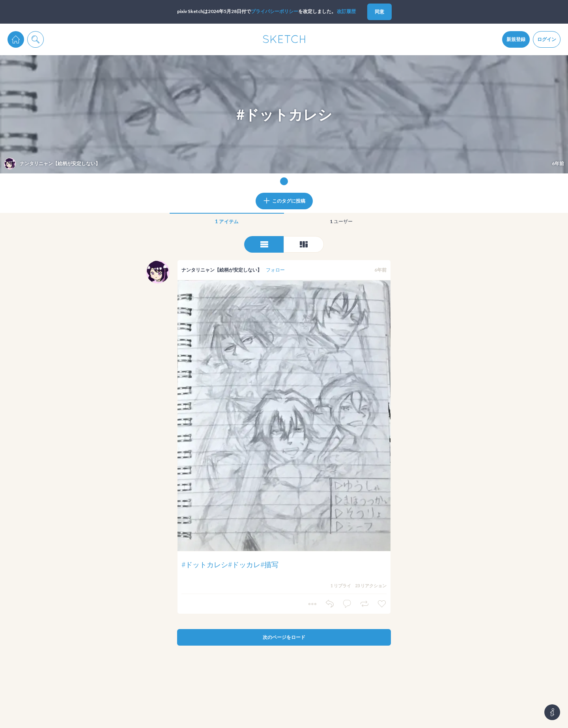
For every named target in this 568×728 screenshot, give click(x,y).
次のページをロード (284, 637)
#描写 (269, 564)
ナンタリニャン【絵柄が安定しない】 (222, 270)
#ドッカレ (244, 564)
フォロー (275, 270)
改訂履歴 (346, 11)
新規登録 (516, 39)
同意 (379, 12)
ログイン (547, 39)
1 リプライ (341, 586)
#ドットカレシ (205, 564)
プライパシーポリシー (275, 11)
